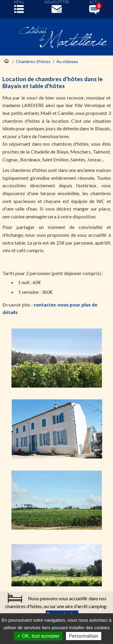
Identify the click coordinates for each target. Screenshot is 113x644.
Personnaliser (84, 636)
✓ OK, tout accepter (38, 636)
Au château (67, 61)
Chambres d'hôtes (33, 61)
